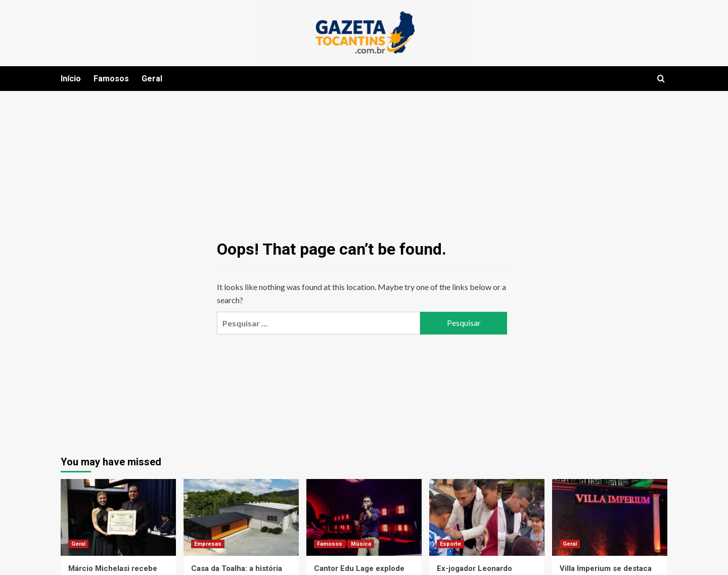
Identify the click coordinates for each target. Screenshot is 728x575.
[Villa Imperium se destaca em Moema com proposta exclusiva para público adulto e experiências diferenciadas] (610, 517)
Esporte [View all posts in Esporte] (450, 544)
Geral (152, 79)
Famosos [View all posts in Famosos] (330, 544)
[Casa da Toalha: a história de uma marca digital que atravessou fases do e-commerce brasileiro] (241, 517)
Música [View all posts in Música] (361, 544)
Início (71, 79)
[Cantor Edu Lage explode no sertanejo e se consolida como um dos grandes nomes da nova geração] (364, 517)
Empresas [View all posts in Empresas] (208, 544)
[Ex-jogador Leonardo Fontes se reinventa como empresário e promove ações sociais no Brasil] (487, 517)
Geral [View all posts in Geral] (78, 544)
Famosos (111, 79)
